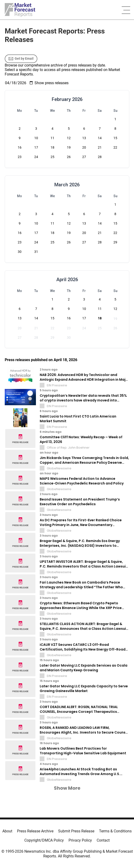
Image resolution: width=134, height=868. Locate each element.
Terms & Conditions (115, 831)
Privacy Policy (80, 840)
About (7, 831)
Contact (103, 840)
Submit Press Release (76, 831)
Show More (67, 788)
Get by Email (21, 59)
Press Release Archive (35, 831)
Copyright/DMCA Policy (44, 840)
